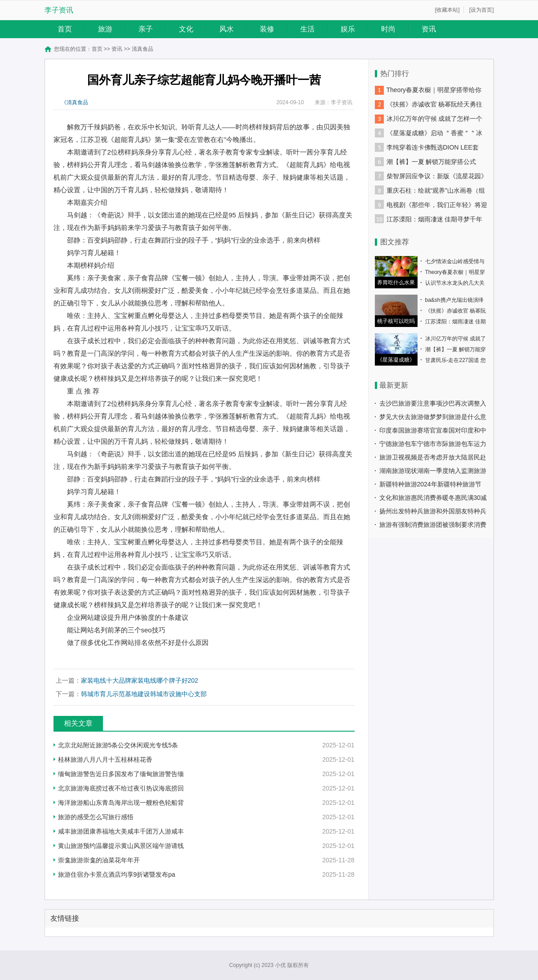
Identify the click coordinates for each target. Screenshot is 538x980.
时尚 (388, 29)
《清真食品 (75, 102)
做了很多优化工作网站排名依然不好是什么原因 (138, 642)
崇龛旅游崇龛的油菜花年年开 (99, 860)
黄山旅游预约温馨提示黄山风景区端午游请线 (121, 846)
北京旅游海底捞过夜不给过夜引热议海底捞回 (121, 788)
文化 (186, 29)
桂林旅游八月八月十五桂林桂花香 (105, 759)
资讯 (429, 29)
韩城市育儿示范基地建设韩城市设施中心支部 (144, 694)
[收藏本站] (447, 10)
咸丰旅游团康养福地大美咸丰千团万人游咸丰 (121, 831)
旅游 (105, 29)
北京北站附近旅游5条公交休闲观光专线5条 (118, 745)
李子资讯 (59, 10)
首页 (65, 29)
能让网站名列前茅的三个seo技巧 (116, 630)
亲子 (146, 29)
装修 (267, 29)
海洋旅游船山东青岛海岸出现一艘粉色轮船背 (121, 803)
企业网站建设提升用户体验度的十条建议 (128, 617)
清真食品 (142, 49)
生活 (307, 29)
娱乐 (348, 29)
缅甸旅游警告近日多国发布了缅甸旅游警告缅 (121, 774)
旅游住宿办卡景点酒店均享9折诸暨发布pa (117, 874)
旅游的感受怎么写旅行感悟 (96, 817)
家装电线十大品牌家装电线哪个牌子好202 (140, 680)
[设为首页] (482, 10)
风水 (227, 29)
